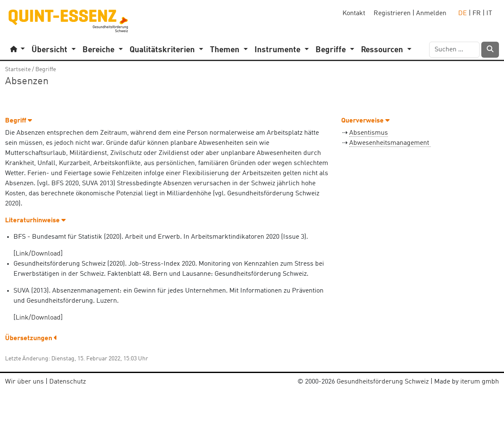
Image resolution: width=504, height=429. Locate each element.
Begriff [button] (19, 121)
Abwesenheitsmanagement (390, 143)
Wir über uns (24, 382)
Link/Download (38, 254)
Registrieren (392, 13)
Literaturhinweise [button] (35, 221)
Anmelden (431, 13)
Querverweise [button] (365, 121)
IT (489, 13)
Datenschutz (68, 382)
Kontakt (354, 13)
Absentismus (369, 133)
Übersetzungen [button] (31, 338)
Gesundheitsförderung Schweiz (383, 382)
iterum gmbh (480, 382)
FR (477, 13)
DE (463, 13)
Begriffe (46, 69)
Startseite (18, 69)
